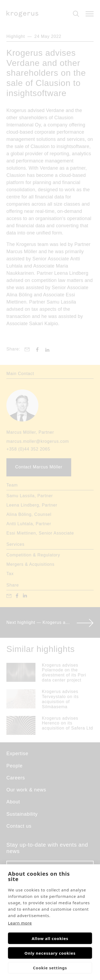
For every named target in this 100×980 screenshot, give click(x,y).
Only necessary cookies (50, 953)
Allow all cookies (50, 938)
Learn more (20, 923)
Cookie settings (50, 968)
